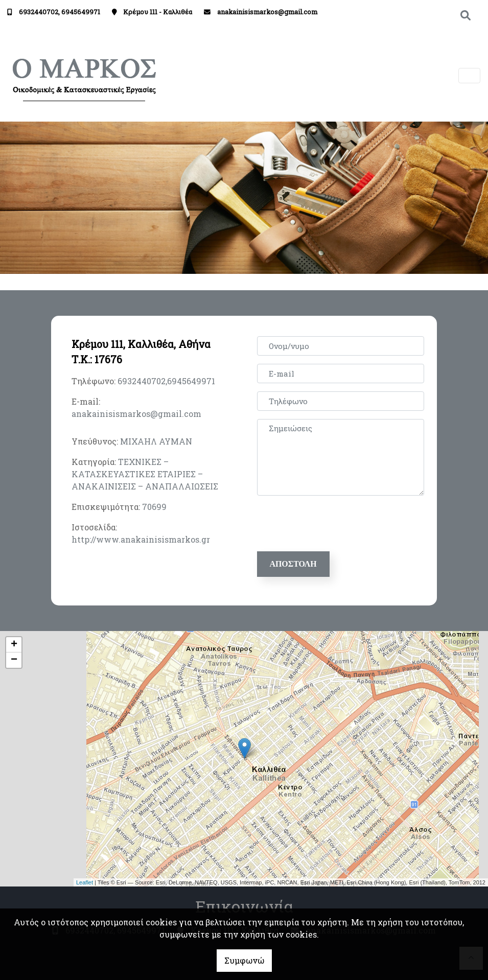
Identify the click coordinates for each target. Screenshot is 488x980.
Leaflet (85, 882)
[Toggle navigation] (470, 76)
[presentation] (337, 524)
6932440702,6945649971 (166, 381)
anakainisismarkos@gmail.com (267, 12)
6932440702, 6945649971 (60, 12)
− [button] (14, 660)
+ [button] (14, 645)
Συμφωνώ (244, 960)
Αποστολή (293, 564)
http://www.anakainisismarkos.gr (141, 539)
